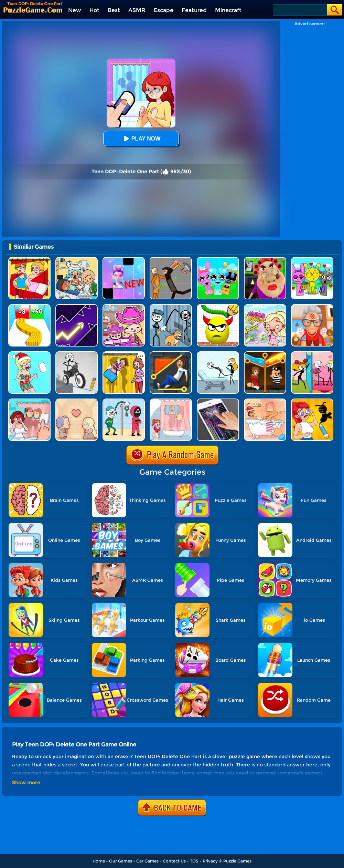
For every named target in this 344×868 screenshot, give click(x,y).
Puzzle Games (237, 861)
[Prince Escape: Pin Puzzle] (171, 354)
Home (99, 861)
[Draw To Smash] (218, 307)
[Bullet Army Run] (29, 307)
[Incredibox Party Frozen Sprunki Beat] (218, 260)
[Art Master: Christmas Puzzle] (265, 401)
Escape (164, 10)
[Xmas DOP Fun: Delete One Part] (29, 354)
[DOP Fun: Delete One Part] (124, 354)
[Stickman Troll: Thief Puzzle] (171, 307)
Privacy (210, 861)
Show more (26, 783)
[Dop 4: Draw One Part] (171, 401)
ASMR (137, 10)
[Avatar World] (124, 307)
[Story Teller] (77, 401)
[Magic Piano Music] (124, 260)
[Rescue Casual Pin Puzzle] (265, 354)
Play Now (141, 139)
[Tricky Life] (218, 354)
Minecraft (228, 10)
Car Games (147, 861)
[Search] (299, 10)
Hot (94, 10)
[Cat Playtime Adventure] (312, 307)
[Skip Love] (312, 354)
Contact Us (174, 861)
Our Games (121, 861)
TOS (194, 861)
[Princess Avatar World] (265, 307)
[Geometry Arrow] (77, 307)
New (75, 10)
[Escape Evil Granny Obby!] (265, 260)
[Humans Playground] (171, 260)
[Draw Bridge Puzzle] (77, 354)
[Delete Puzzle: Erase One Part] (29, 401)
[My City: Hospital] (77, 260)
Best (114, 10)
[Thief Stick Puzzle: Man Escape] (124, 401)
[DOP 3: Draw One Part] (312, 401)
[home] (33, 10)
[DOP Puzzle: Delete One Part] (29, 260)
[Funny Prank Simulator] (218, 401)
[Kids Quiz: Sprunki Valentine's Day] (312, 260)
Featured (194, 10)
